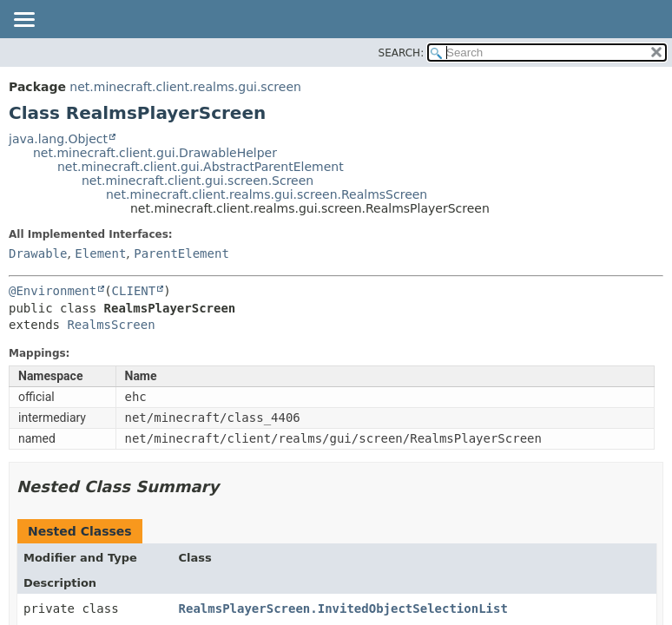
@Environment (53, 291)
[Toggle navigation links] (23, 21)
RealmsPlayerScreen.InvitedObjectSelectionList (343, 609)
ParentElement (181, 253)
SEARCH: (402, 53)
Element (100, 253)
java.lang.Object (58, 139)
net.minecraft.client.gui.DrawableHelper (155, 153)
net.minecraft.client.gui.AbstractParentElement (201, 167)
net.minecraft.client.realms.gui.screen (185, 87)
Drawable (38, 253)
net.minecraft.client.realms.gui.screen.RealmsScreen (267, 194)
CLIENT (134, 291)
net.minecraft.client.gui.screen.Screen (198, 181)
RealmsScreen (111, 325)
